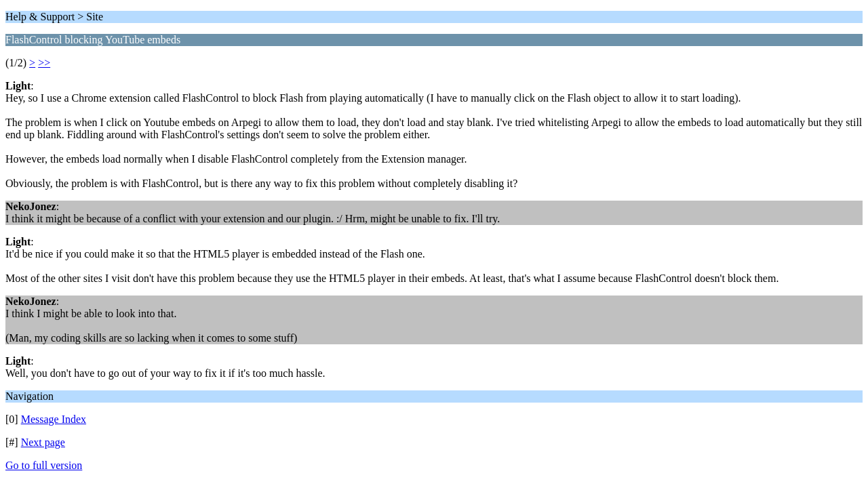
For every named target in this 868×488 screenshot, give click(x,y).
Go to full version (44, 465)
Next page (43, 442)
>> (44, 63)
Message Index (54, 419)
